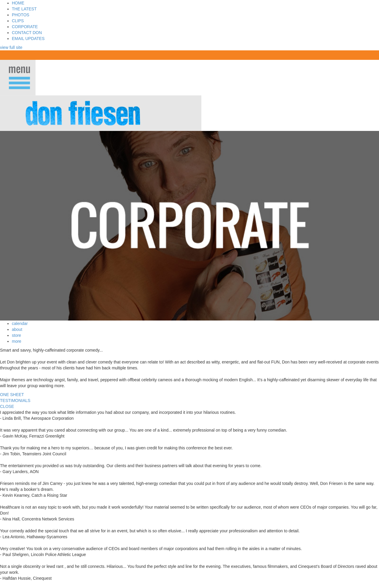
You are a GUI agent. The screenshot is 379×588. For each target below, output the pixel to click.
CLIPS (18, 21)
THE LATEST (24, 9)
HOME (18, 3)
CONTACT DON (27, 33)
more (17, 341)
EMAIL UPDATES (28, 39)
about (17, 329)
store (16, 335)
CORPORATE (25, 27)
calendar (20, 323)
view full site (11, 47)
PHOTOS (21, 15)
